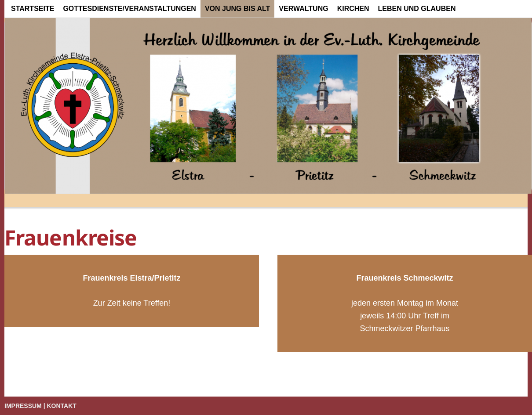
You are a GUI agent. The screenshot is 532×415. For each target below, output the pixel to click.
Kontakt (62, 406)
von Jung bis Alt (237, 9)
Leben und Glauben (417, 9)
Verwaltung (303, 9)
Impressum (23, 406)
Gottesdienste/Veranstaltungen (129, 9)
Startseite (33, 9)
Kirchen (353, 9)
